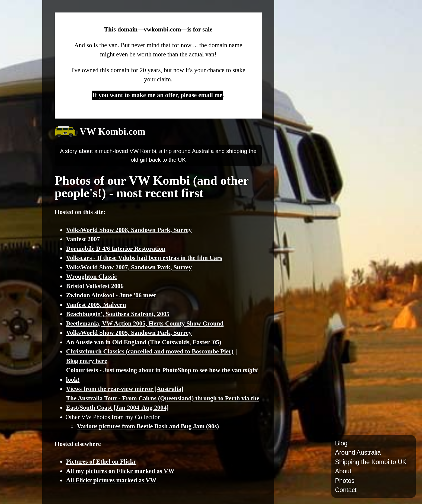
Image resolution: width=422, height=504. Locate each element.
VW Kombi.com (113, 132)
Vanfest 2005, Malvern (96, 305)
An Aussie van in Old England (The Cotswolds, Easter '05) (144, 342)
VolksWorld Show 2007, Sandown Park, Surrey (129, 267)
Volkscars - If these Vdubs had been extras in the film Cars (144, 258)
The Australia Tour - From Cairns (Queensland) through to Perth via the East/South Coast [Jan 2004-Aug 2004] (163, 403)
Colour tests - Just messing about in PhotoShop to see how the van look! (162, 375)
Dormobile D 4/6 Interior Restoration (116, 249)
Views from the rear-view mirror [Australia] (125, 389)
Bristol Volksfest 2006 (95, 286)
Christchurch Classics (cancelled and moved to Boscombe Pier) (150, 351)
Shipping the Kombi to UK (371, 462)
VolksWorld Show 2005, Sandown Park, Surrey (129, 333)
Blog (341, 443)
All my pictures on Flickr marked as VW (120, 471)
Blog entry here (87, 361)
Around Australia (358, 452)
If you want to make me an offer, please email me (157, 95)
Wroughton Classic (92, 277)
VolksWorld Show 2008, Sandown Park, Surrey (129, 230)
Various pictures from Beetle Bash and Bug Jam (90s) (148, 426)
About (343, 471)
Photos (345, 481)
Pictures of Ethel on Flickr (101, 462)
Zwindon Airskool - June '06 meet (111, 295)
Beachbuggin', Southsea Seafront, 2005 (118, 314)
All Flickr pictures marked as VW (111, 480)
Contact (346, 490)
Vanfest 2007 (83, 239)
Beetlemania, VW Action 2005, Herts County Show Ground (145, 323)
